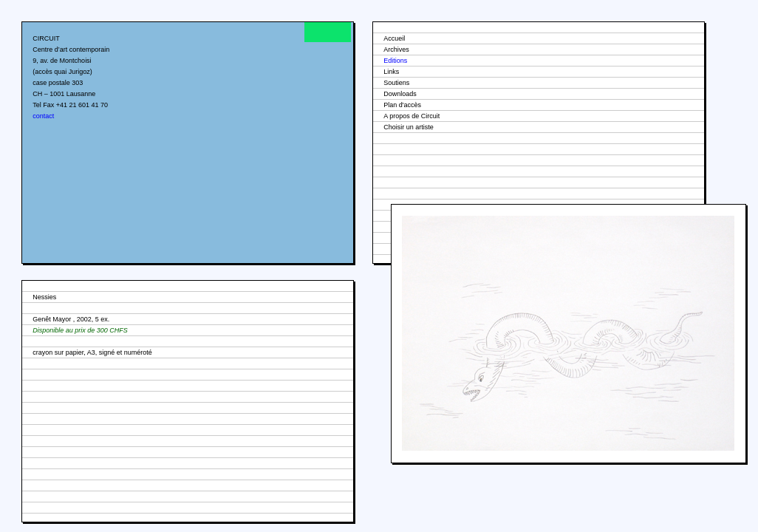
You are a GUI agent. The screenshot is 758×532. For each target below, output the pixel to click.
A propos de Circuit (412, 116)
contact (43, 116)
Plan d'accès (402, 105)
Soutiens (396, 83)
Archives (396, 50)
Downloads (400, 94)
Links (391, 72)
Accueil (394, 38)
